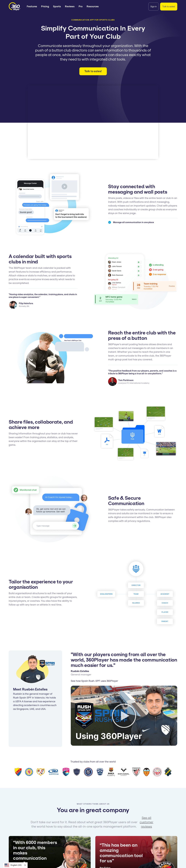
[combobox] (15, 865)
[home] (15, 6)
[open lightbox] (124, 716)
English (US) (13, 865)
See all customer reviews (146, 822)
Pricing (45, 6)
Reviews (70, 6)
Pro (81, 6)
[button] (32, 6)
